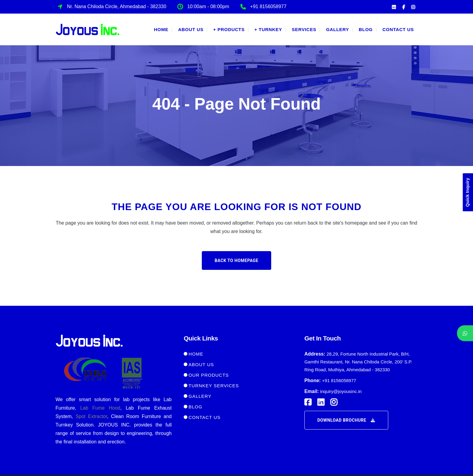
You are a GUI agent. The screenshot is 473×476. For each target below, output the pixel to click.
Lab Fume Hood (100, 408)
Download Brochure (346, 420)
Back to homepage (237, 260)
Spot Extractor (91, 416)
